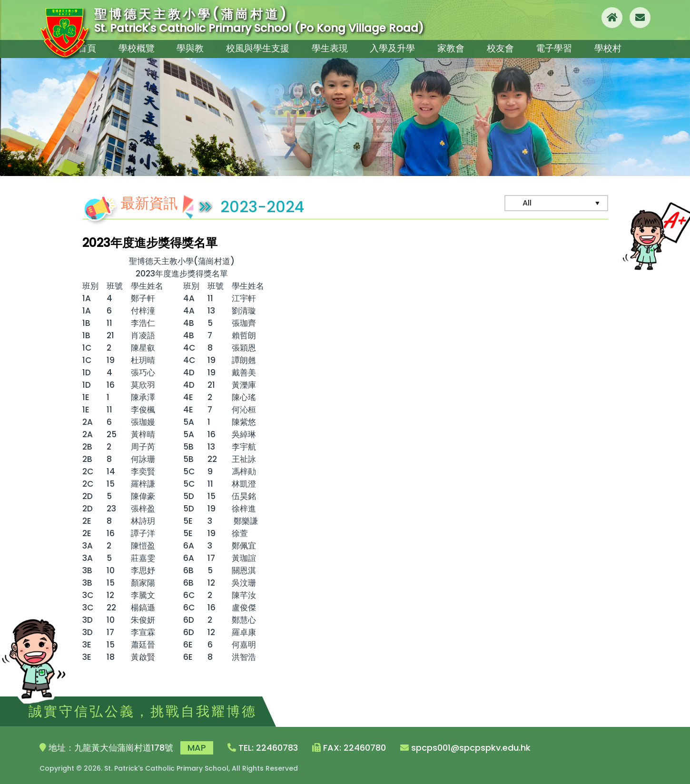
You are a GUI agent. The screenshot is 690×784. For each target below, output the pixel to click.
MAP (197, 748)
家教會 (450, 46)
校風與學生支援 (257, 46)
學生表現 (328, 46)
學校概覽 (136, 46)
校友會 (501, 46)
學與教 (191, 46)
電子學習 (556, 46)
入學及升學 (391, 46)
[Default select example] (556, 203)
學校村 (611, 46)
